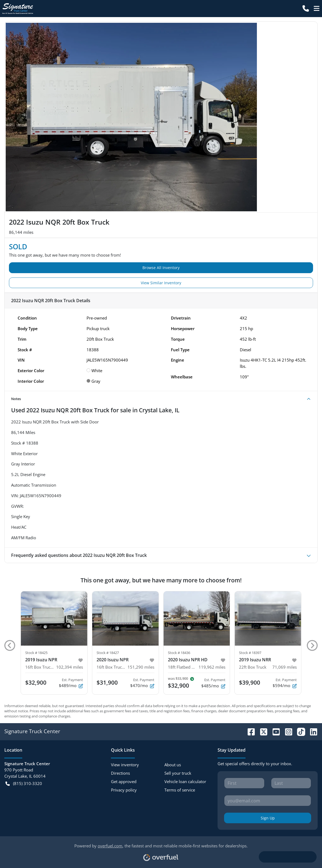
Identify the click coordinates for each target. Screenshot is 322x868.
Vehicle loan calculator (185, 781)
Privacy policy (124, 790)
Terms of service (180, 790)
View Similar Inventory (161, 283)
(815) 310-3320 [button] (24, 784)
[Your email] (268, 800)
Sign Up (268, 818)
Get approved (124, 781)
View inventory (125, 765)
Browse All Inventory (161, 268)
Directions (120, 773)
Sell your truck (178, 773)
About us (173, 765)
